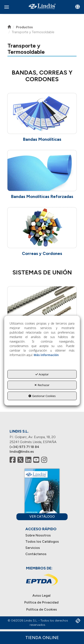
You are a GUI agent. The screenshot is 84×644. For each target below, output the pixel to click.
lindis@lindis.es (22, 452)
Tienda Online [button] (42, 638)
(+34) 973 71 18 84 (24, 447)
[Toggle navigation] (77, 7)
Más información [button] (46, 355)
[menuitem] (42, 535)
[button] (42, 6)
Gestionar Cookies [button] (42, 396)
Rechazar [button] (42, 385)
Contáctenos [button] (36, 554)
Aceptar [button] (42, 374)
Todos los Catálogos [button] (42, 541)
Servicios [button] (33, 548)
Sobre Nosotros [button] (38, 535)
